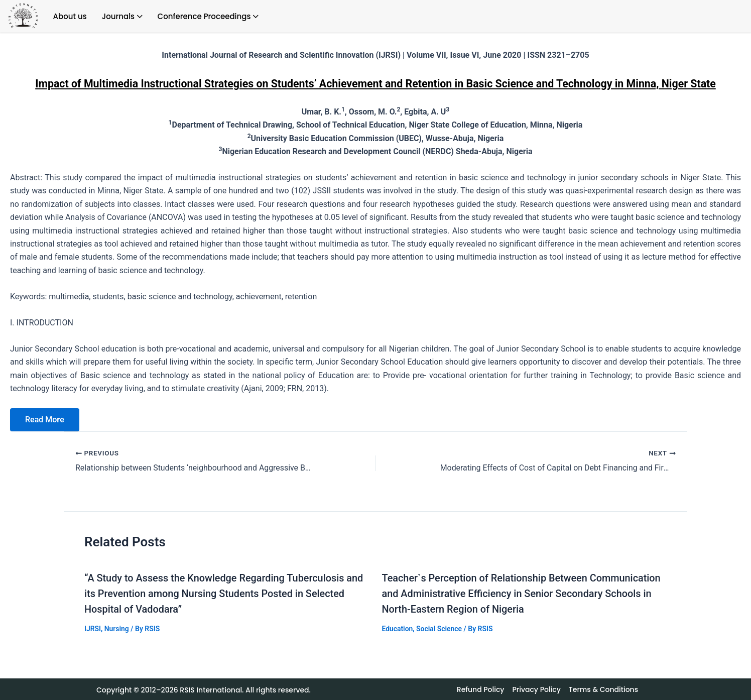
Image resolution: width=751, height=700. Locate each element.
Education (398, 627)
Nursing (117, 627)
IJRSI (93, 627)
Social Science (440, 627)
